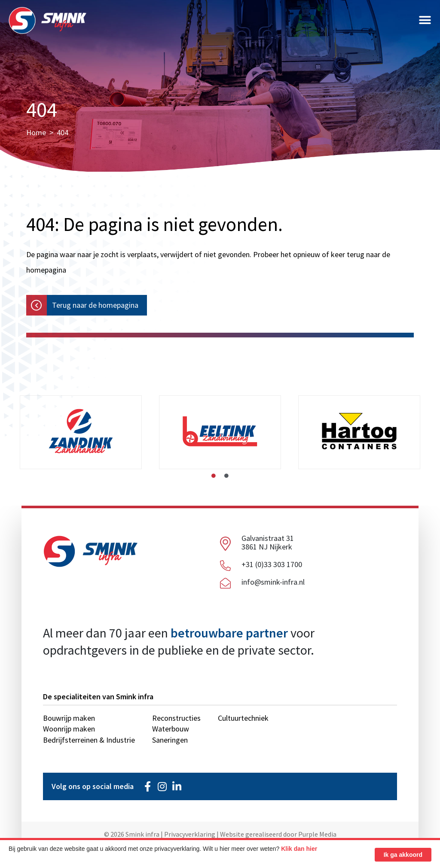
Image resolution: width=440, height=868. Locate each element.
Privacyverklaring (190, 834)
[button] (425, 23)
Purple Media (317, 834)
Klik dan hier (299, 849)
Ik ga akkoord (403, 855)
